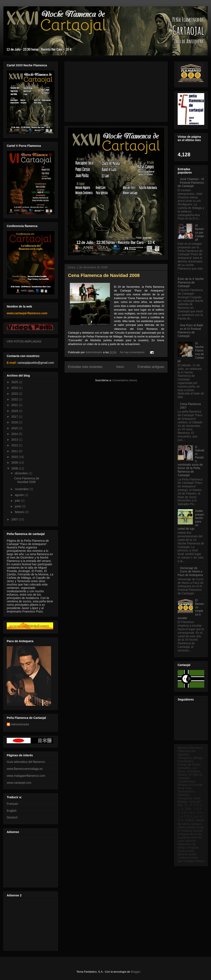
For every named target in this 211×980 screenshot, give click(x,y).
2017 (15, 417)
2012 (15, 445)
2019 (15, 411)
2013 (15, 440)
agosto (20, 495)
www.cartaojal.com (19, 783)
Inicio (120, 367)
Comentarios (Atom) (125, 380)
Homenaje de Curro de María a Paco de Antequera (190, 572)
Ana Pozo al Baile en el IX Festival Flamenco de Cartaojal (190, 330)
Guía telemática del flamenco (26, 762)
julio (18, 501)
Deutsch (12, 817)
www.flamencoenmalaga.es (25, 769)
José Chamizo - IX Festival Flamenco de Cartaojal (191, 183)
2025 (15, 382)
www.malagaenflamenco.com (26, 776)
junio (18, 506)
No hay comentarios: (133, 352)
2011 (15, 451)
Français (12, 804)
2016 (15, 422)
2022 (15, 399)
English (12, 811)
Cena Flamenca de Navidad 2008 (104, 275)
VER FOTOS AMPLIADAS (24, 341)
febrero (20, 512)
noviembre (22, 489)
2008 (15, 468)
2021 (15, 405)
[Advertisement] (30, 860)
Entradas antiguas (151, 367)
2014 (15, 434)
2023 (15, 394)
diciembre (22, 473)
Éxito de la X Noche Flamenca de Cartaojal (191, 282)
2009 (15, 463)
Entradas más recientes (85, 367)
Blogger (135, 972)
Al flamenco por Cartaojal (200, 232)
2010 (15, 457)
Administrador (20, 724)
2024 (15, 388)
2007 (15, 519)
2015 (15, 428)
